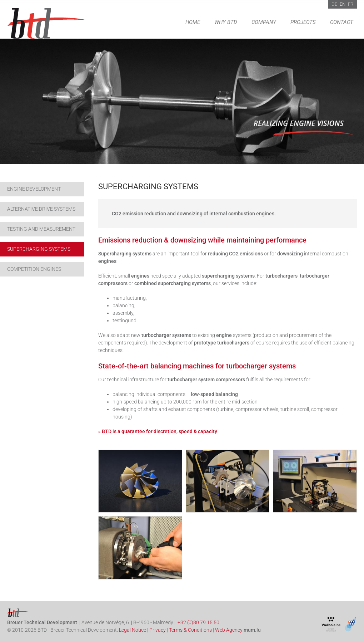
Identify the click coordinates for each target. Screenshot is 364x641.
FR (351, 4)
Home (193, 22)
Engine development (34, 189)
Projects (303, 22)
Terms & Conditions (190, 630)
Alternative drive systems (41, 209)
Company (264, 22)
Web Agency (229, 630)
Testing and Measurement (41, 229)
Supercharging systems (39, 249)
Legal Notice (133, 630)
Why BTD (226, 22)
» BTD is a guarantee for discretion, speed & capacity (158, 431)
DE (334, 4)
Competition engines (34, 269)
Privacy (158, 630)
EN (343, 4)
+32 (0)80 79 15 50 (198, 622)
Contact (342, 22)
